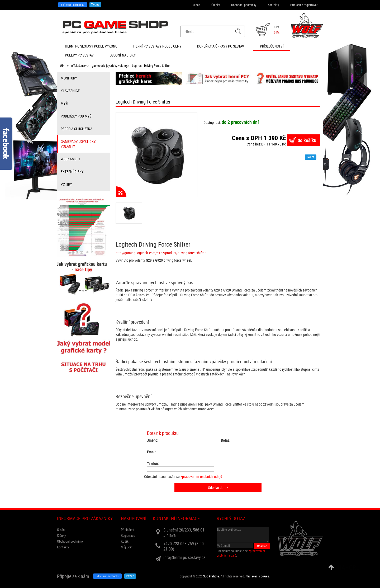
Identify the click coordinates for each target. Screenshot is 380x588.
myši (65, 103)
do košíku (307, 140)
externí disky (72, 171)
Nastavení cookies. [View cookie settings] (258, 576)
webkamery (70, 159)
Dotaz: (225, 440)
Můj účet (127, 547)
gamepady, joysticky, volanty (110, 65)
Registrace (128, 535)
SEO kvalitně (211, 576)
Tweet (95, 4)
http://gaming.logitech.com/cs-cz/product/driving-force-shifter (161, 253)
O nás (196, 5)
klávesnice (70, 91)
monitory (69, 78)
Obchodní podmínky (244, 5)
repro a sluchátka (77, 129)
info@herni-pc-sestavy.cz (184, 557)
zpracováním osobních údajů (201, 476)
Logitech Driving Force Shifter (151, 65)
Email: (151, 452)
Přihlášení (127, 530)
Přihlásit (296, 5)
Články (216, 5)
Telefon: (153, 464)
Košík (125, 541)
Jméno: (153, 440)
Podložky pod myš (76, 116)
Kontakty (273, 5)
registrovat (311, 5)
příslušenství (79, 65)
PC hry (66, 184)
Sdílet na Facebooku (73, 5)
